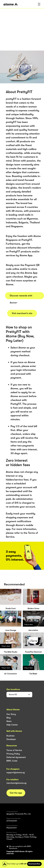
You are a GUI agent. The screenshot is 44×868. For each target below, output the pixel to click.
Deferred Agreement (16, 757)
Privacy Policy (13, 754)
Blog (9, 718)
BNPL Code (12, 761)
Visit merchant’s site (22, 313)
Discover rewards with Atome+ (21, 297)
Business (10, 736)
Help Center (12, 725)
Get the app (16, 793)
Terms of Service (14, 750)
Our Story (11, 714)
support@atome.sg (16, 772)
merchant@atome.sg (16, 783)
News (9, 721)
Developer (11, 739)
